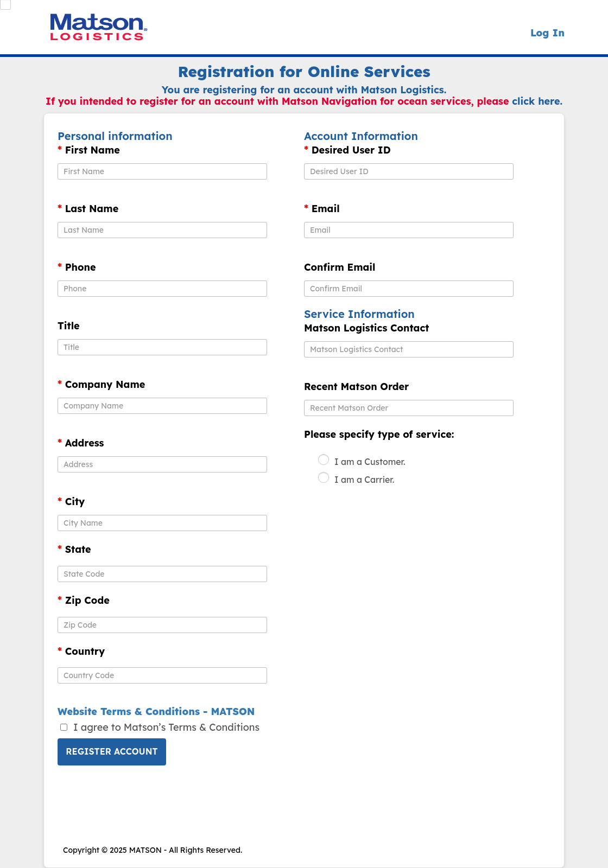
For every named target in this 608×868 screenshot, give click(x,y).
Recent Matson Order (356, 387)
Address (81, 443)
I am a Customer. (370, 462)
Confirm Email (340, 267)
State (74, 549)
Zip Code (84, 600)
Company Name (101, 385)
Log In (547, 33)
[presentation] (140, 802)
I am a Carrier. (364, 480)
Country (81, 651)
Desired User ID (347, 150)
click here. (537, 101)
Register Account (112, 751)
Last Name (88, 209)
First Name (89, 150)
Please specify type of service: (379, 435)
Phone (77, 267)
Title (69, 326)
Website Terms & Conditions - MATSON (156, 711)
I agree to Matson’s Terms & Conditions (166, 727)
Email (322, 209)
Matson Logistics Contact (366, 328)
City (71, 502)
